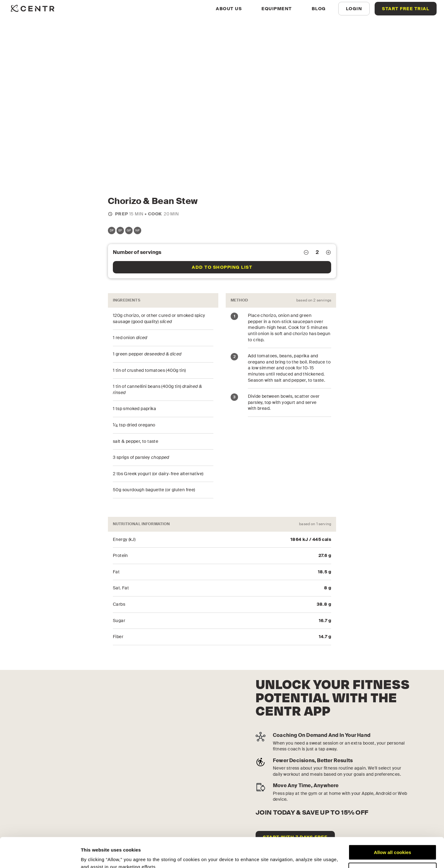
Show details (95, 856)
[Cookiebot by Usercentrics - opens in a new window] (40, 856)
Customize (393, 842)
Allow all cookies (393, 824)
